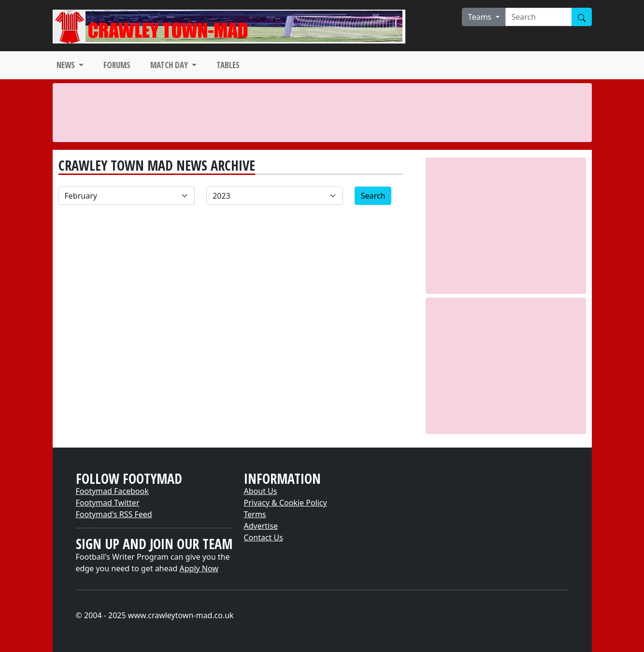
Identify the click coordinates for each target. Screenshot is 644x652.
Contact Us (264, 537)
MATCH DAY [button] (170, 65)
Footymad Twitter (108, 503)
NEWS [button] (67, 65)
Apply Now (199, 568)
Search (373, 196)
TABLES (228, 65)
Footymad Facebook (112, 491)
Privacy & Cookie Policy (286, 503)
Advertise (261, 526)
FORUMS (117, 65)
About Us (261, 491)
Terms (255, 514)
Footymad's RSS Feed (114, 514)
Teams (481, 17)
